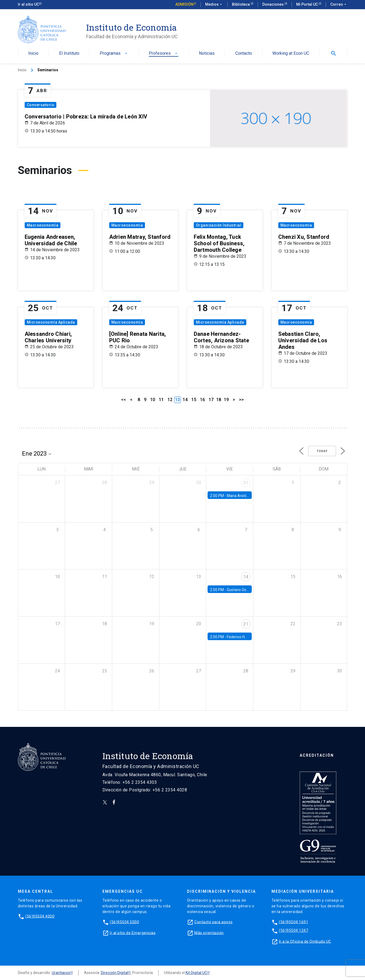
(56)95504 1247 (293, 930)
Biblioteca (241, 4)
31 (246, 483)
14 (185, 400)
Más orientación (209, 933)
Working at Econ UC (291, 54)
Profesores (164, 54)
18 (219, 400)
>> (241, 400)
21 (246, 624)
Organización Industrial (219, 225)
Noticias (207, 54)
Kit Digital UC (196, 973)
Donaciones (273, 4)
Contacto (244, 54)
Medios (214, 5)
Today (322, 451)
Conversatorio (41, 105)
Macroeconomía (43, 225)
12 (170, 400)
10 (153, 400)
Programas (114, 54)
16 (202, 400)
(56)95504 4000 (40, 916)
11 (161, 400)
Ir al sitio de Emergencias (133, 933)
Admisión (184, 4)
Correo (339, 5)
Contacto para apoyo (214, 922)
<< (124, 400)
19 (226, 400)
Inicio (33, 54)
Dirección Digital (114, 973)
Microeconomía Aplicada (51, 322)
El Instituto (69, 54)
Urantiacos (61, 973)
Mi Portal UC (307, 4)
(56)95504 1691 (293, 922)
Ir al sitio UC (28, 4)
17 (211, 400)
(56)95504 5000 (124, 922)
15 (194, 400)
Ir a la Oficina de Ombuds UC (305, 941)
